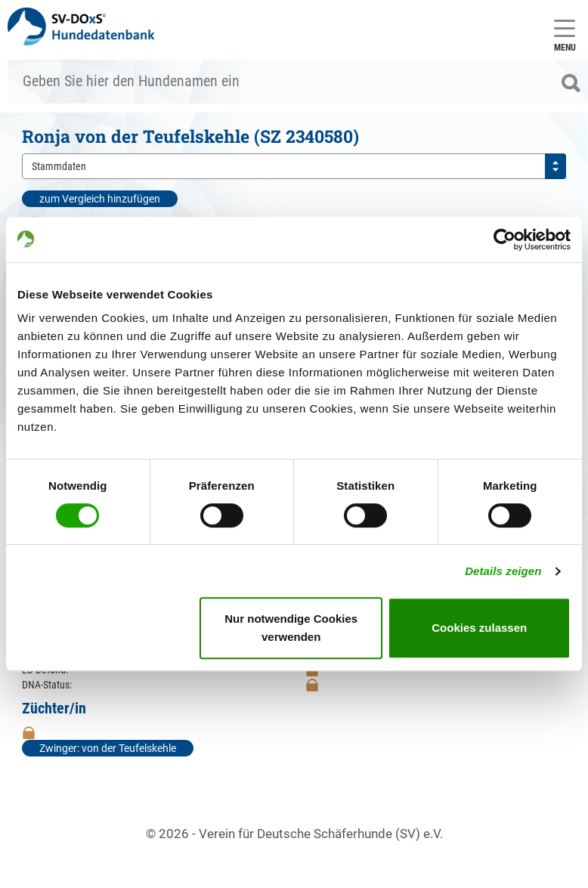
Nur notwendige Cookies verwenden (291, 628)
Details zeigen (503, 571)
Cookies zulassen (479, 628)
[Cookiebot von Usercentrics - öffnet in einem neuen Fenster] (504, 240)
